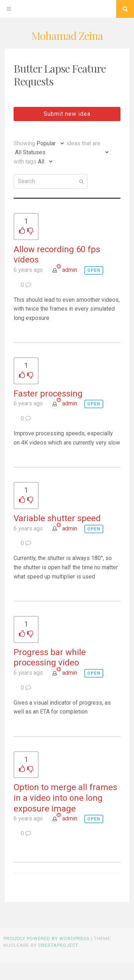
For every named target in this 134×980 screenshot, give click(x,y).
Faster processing (48, 394)
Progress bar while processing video (50, 658)
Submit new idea (67, 114)
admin (70, 270)
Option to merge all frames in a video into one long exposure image (65, 798)
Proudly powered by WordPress (47, 938)
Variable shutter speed (57, 518)
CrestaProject (58, 945)
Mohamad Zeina (67, 36)
